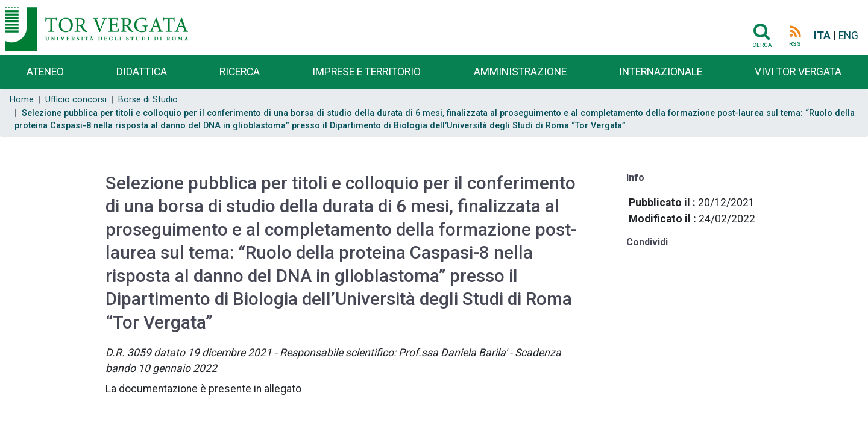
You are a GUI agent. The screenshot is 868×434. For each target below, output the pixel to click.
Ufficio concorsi (76, 100)
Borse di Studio (148, 100)
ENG (848, 36)
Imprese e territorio (366, 72)
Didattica (142, 72)
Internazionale (661, 72)
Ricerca (240, 72)
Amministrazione (520, 72)
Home (22, 100)
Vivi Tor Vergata (798, 72)
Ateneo (45, 72)
